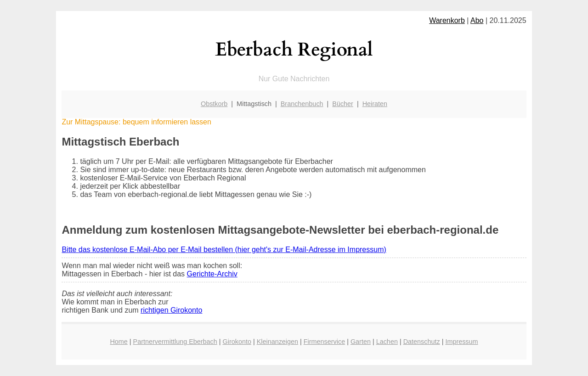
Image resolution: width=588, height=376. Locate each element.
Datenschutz (422, 342)
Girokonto (237, 342)
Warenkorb (447, 20)
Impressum (461, 342)
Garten (361, 342)
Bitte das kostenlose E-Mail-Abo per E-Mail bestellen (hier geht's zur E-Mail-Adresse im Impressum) (224, 250)
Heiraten (375, 104)
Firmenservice (324, 342)
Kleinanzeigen (277, 342)
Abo (477, 20)
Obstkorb (214, 104)
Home (119, 342)
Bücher (343, 104)
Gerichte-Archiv (212, 274)
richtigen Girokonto (171, 310)
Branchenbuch (302, 104)
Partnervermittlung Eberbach (175, 342)
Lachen (387, 342)
